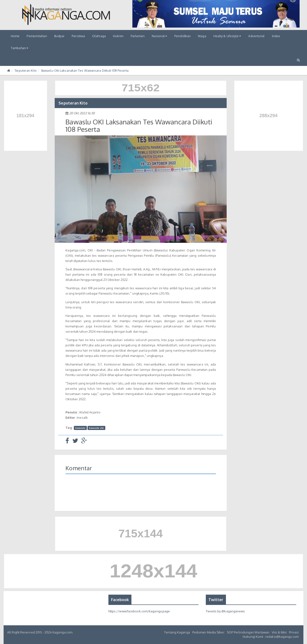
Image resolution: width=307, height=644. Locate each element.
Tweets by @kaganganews (225, 611)
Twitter (216, 600)
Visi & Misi (279, 632)
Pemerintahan (37, 36)
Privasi (294, 632)
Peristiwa (78, 36)
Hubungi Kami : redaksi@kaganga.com (271, 637)
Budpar (59, 36)
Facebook (120, 600)
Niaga (202, 36)
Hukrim (118, 36)
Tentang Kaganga (177, 632)
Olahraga (99, 36)
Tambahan (20, 48)
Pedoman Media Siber (208, 632)
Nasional (159, 36)
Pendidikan (183, 36)
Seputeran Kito (26, 70)
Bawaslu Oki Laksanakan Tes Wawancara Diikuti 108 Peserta (85, 70)
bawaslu (80, 428)
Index (276, 36)
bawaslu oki (96, 428)
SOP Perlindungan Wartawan (248, 632)
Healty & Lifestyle (227, 36)
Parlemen (138, 36)
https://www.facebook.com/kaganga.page (139, 611)
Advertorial (256, 36)
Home (15, 36)
